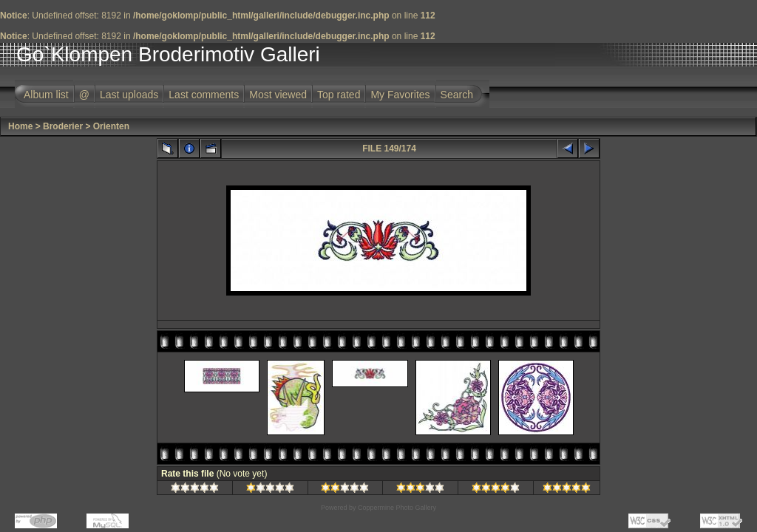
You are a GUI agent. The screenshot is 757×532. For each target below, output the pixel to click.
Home (20, 126)
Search (457, 95)
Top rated (339, 95)
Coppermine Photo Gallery (397, 508)
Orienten (111, 126)
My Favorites (400, 95)
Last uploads (129, 95)
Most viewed (278, 95)
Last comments (204, 95)
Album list (46, 95)
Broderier (63, 126)
